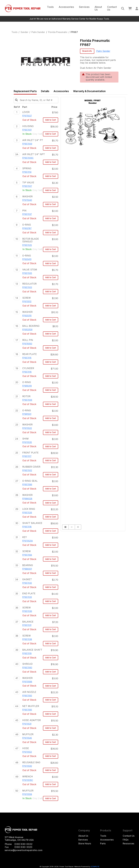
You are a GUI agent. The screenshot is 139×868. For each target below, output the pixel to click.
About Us (98, 8)
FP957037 (27, 214)
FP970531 (27, 724)
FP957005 (27, 273)
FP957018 (27, 527)
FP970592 (27, 766)
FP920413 (27, 259)
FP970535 (27, 442)
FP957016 (27, 372)
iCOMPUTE (95, 867)
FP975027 (27, 116)
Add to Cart (51, 120)
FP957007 (27, 186)
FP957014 (27, 172)
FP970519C (28, 780)
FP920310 (27, 316)
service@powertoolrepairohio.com (23, 850)
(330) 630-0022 (23, 844)
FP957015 (27, 358)
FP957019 (27, 653)
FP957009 (27, 144)
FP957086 (27, 485)
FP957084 (27, 555)
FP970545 (27, 738)
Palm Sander (38, 32)
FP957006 (27, 400)
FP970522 (27, 428)
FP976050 (27, 344)
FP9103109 (27, 330)
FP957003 (27, 287)
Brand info (87, 51)
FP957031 (27, 625)
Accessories (66, 7)
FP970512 (27, 301)
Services (84, 7)
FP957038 (27, 639)
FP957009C (28, 158)
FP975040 (27, 200)
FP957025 (27, 245)
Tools (50, 7)
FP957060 (27, 668)
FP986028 (27, 499)
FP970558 (27, 794)
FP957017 (27, 456)
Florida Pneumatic (58, 32)
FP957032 (27, 583)
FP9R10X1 (27, 414)
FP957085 (27, 710)
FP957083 (27, 696)
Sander (24, 32)
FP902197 (27, 228)
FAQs (126, 840)
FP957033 (27, 597)
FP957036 (27, 611)
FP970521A (27, 541)
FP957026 (27, 513)
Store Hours (85, 844)
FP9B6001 (27, 569)
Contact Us (112, 8)
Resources (128, 844)
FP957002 (27, 470)
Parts (103, 844)
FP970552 (27, 752)
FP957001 (27, 130)
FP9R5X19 (27, 386)
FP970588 (27, 682)
